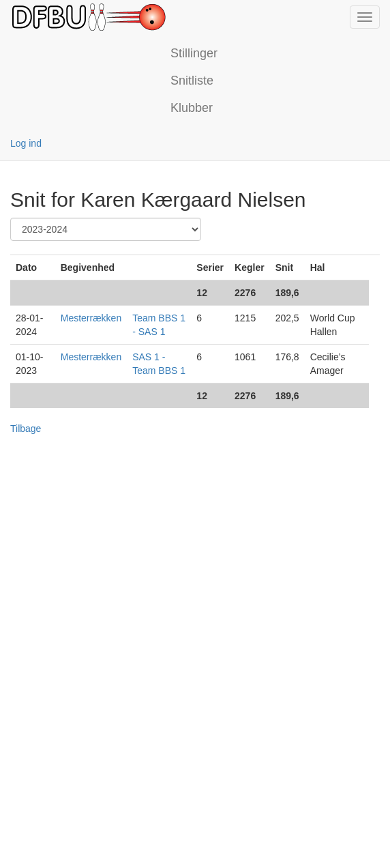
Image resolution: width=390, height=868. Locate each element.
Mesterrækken (91, 318)
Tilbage (26, 429)
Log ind (26, 143)
